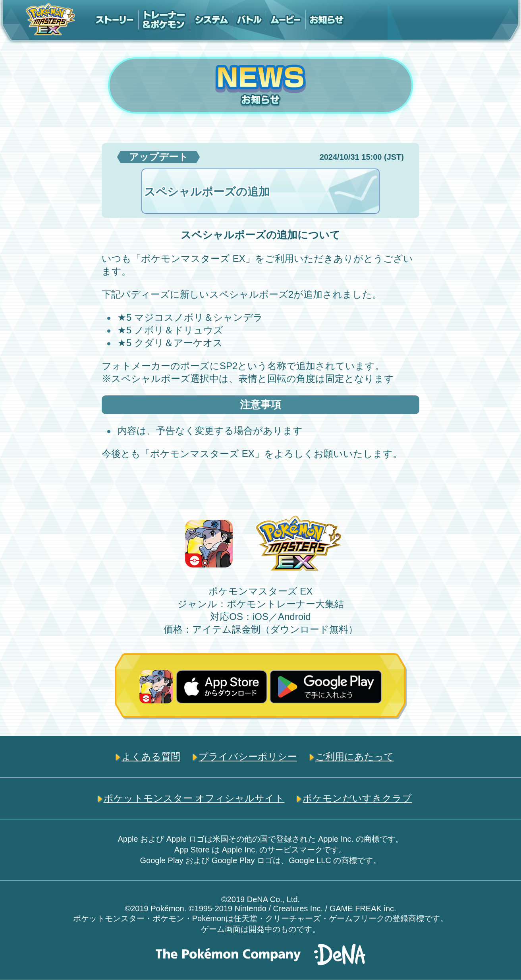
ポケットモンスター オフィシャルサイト (194, 798)
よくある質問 (151, 756)
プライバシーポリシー (248, 756)
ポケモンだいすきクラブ (357, 798)
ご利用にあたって (355, 756)
